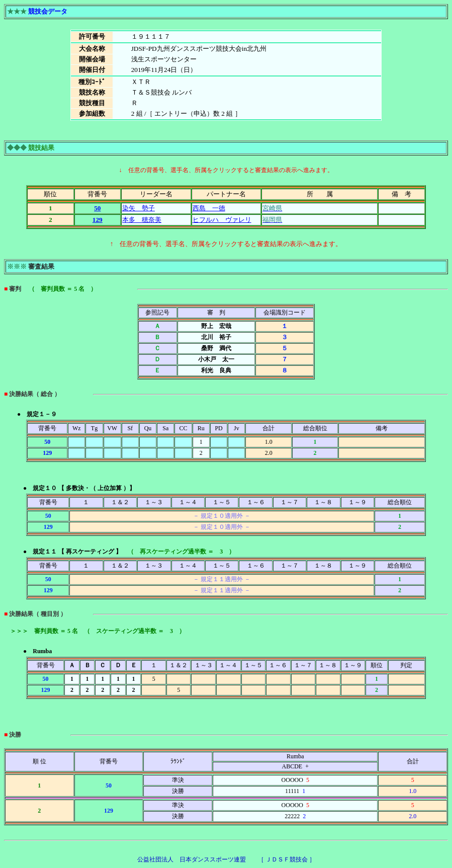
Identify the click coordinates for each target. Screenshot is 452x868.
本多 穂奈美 (142, 220)
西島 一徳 (209, 208)
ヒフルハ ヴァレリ (222, 220)
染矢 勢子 (139, 208)
